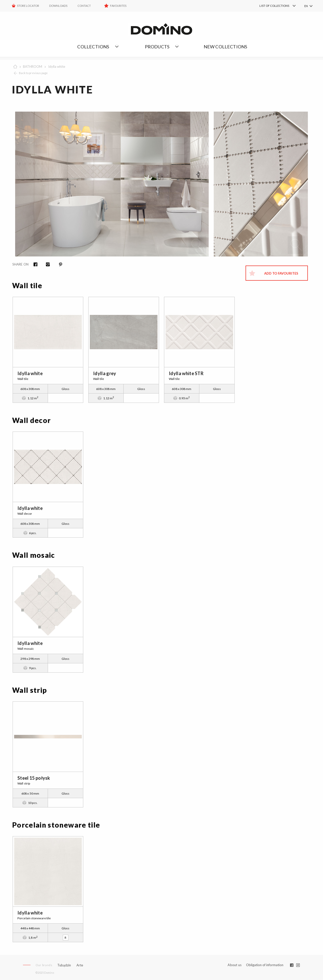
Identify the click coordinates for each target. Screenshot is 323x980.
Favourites (118, 6)
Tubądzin (64, 965)
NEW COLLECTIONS (225, 47)
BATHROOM (33, 67)
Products (157, 47)
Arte (80, 965)
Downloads (58, 6)
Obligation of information (265, 965)
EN (306, 6)
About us (235, 965)
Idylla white (57, 67)
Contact (84, 6)
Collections (93, 47)
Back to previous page (33, 73)
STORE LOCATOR (28, 6)
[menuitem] (270, 6)
